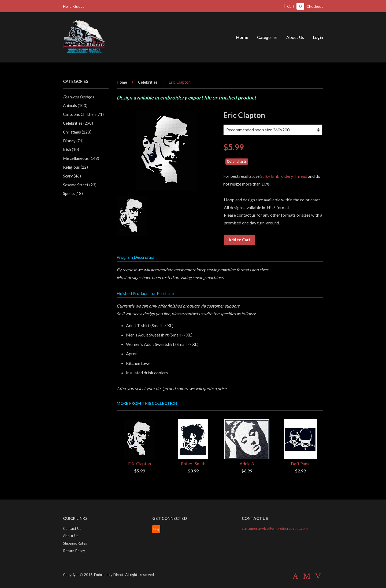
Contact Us (72, 528)
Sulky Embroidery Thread (284, 176)
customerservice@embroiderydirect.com (275, 528)
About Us (295, 37)
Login (318, 37)
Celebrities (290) (78, 123)
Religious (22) (75, 167)
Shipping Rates (75, 543)
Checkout (315, 6)
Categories (267, 37)
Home (242, 37)
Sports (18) (73, 193)
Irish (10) (71, 149)
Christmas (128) (77, 132)
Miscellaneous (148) (81, 158)
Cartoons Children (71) (83, 114)
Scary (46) (72, 176)
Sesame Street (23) (80, 185)
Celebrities (148, 82)
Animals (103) (75, 105)
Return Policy (74, 551)
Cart (294, 6)
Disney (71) (73, 141)
